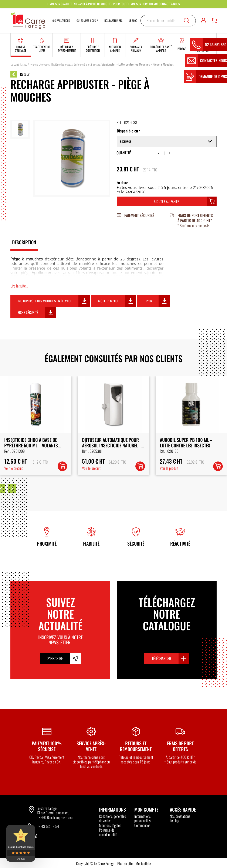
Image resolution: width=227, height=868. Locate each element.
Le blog (175, 821)
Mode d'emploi (108, 301)
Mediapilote (143, 864)
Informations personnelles (143, 818)
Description (24, 242)
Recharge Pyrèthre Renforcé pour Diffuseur (33, 443)
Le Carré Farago (19, 64)
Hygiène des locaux (61, 64)
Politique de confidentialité (108, 832)
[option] (36, 426)
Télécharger (161, 658)
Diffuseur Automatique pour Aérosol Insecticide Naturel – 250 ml (189, 445)
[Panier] (214, 21)
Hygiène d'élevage (39, 64)
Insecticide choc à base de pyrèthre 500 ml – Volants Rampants (109, 445)
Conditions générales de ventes (113, 818)
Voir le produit (13, 468)
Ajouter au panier (167, 201)
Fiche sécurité (28, 312)
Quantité (124, 153)
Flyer (148, 301)
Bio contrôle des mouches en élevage (45, 301)
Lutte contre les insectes (87, 64)
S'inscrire (55, 658)
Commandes (142, 825)
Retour (20, 74)
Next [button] (12, 489)
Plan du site (125, 864)
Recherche (187, 21)
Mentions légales (110, 825)
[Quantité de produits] (164, 153)
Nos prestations (180, 816)
